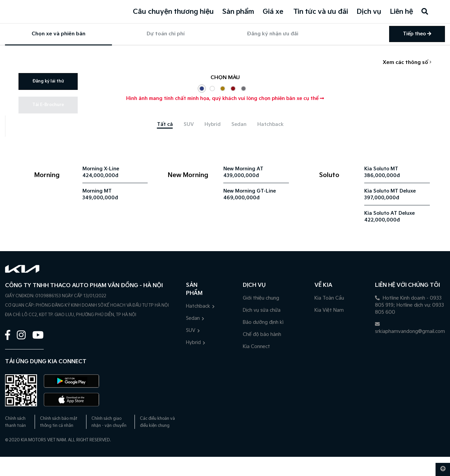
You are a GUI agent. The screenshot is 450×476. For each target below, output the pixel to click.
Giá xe (273, 12)
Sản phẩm (238, 12)
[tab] (165, 124)
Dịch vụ (369, 12)
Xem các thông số (407, 62)
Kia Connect (256, 347)
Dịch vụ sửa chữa (262, 310)
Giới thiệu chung (261, 298)
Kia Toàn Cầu (329, 298)
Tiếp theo (417, 34)
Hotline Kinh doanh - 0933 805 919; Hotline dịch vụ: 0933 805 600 (409, 305)
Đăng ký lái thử (48, 81)
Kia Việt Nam (329, 310)
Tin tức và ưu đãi (321, 12)
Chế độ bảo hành (262, 334)
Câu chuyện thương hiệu (173, 12)
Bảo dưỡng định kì (263, 322)
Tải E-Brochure (48, 105)
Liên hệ (401, 12)
